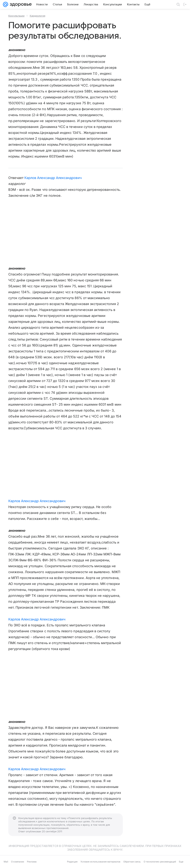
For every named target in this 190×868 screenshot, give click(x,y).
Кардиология (37, 16)
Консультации (16, 16)
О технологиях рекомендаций (160, 862)
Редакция (72, 862)
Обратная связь (132, 862)
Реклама (32, 862)
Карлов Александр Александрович (53, 178)
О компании (18, 862)
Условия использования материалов (100, 862)
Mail (6, 862)
